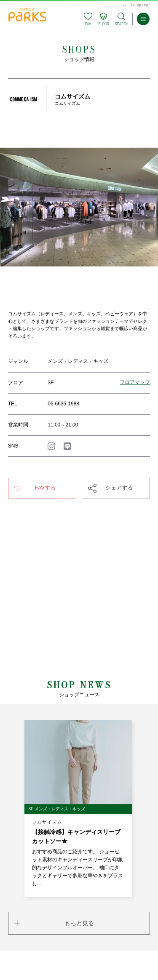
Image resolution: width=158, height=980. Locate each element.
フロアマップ (135, 383)
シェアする (119, 488)
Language (141, 5)
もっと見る (79, 923)
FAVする (45, 488)
